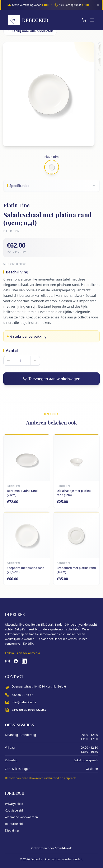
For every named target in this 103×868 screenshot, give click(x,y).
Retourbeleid (14, 824)
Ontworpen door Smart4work (52, 848)
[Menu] (92, 20)
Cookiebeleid (14, 810)
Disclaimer (12, 830)
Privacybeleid (14, 804)
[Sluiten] (98, 5)
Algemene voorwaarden (21, 817)
